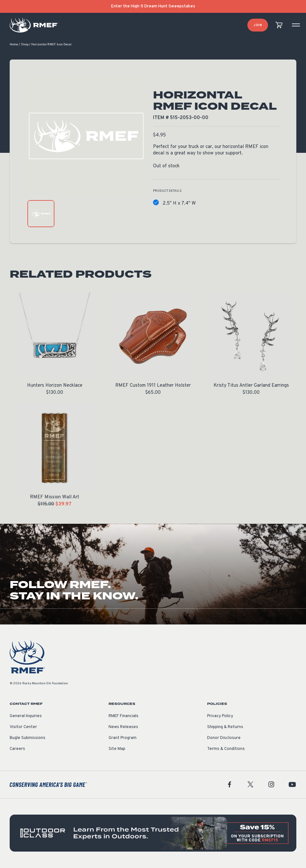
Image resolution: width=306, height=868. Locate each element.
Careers (17, 749)
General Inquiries (26, 716)
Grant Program (123, 738)
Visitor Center (23, 727)
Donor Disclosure (224, 738)
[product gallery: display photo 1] (41, 214)
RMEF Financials (124, 716)
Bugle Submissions (28, 738)
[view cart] (279, 25)
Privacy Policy (220, 716)
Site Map (117, 749)
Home (14, 45)
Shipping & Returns (225, 727)
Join (258, 25)
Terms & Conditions (226, 749)
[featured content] (153, 833)
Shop (25, 45)
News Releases (123, 727)
